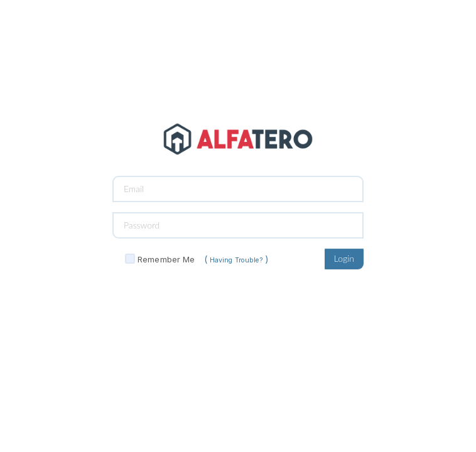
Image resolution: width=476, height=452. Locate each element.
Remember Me (166, 259)
